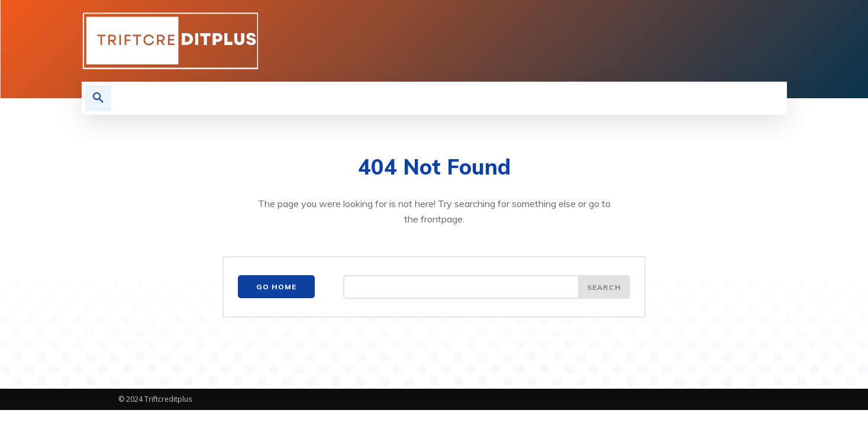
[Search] (604, 287)
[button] (98, 98)
